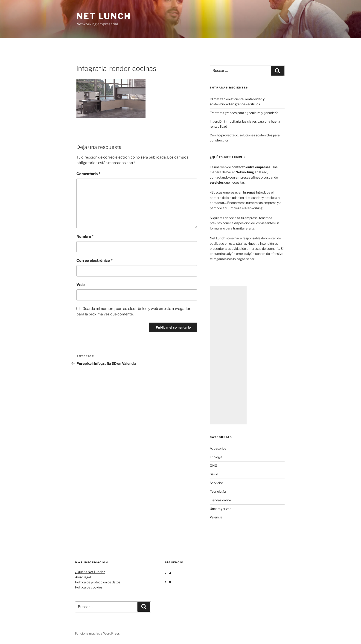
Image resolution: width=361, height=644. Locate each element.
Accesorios (218, 448)
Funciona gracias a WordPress (97, 633)
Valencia (216, 517)
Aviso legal (83, 577)
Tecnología (218, 491)
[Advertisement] (228, 355)
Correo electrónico (95, 260)
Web (81, 285)
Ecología (216, 457)
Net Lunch (104, 16)
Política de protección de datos (98, 582)
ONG (213, 466)
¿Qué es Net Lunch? (90, 572)
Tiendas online (220, 500)
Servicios (217, 483)
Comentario (88, 174)
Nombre (85, 237)
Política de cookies (89, 587)
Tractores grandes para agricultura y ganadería (244, 113)
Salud (214, 474)
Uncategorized (221, 509)
